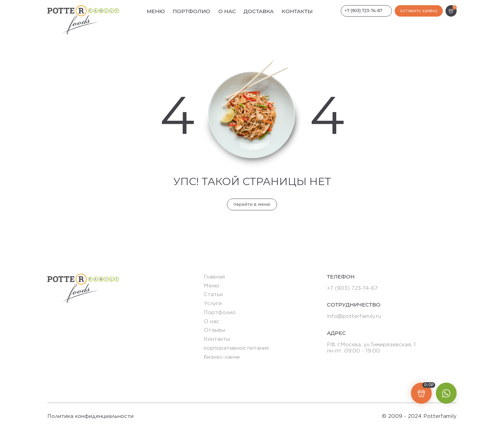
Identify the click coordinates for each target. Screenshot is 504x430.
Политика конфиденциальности (90, 416)
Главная (214, 277)
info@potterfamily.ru (354, 316)
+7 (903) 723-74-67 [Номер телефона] (363, 11)
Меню (156, 11)
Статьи (213, 294)
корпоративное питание (236, 348)
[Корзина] (451, 11)
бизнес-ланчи (222, 357)
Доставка (259, 11)
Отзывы (214, 330)
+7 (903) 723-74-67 (352, 288)
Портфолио (191, 11)
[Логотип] (83, 20)
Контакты (297, 11)
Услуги (213, 303)
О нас (227, 11)
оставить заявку (419, 11)
